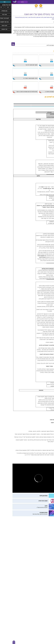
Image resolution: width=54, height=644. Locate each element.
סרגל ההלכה (48, 384)
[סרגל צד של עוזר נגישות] (2, 44)
